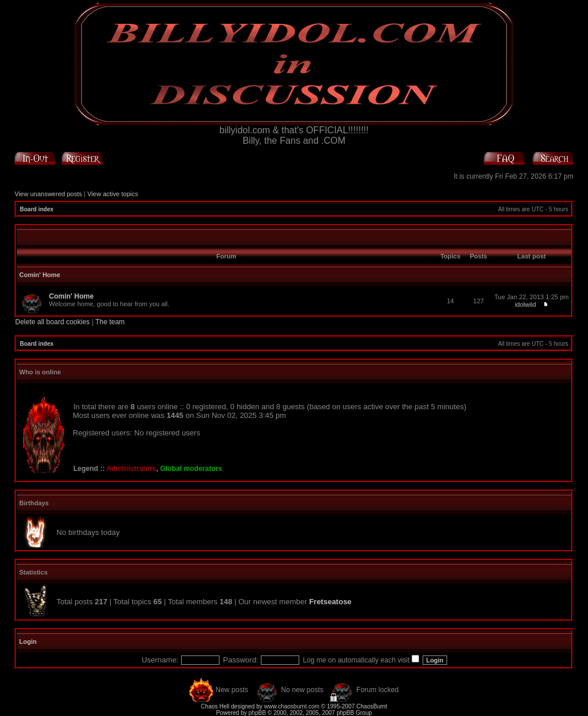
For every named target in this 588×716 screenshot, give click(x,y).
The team (110, 322)
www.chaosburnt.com (292, 706)
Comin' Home (40, 275)
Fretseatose (330, 602)
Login (28, 641)
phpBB (257, 713)
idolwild (525, 304)
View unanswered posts (48, 194)
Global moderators (191, 469)
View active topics (113, 194)
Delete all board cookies (52, 322)
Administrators (131, 469)
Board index (37, 209)
